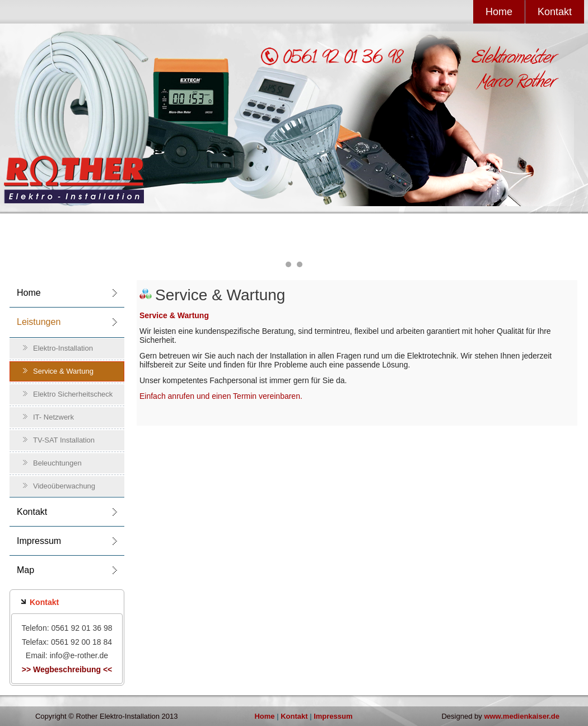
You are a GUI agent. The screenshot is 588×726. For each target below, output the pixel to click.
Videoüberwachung (64, 486)
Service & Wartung (63, 371)
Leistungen (39, 322)
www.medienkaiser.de (522, 716)
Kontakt (555, 12)
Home (499, 12)
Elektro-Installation (63, 348)
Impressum (39, 541)
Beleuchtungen (57, 463)
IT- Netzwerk (53, 417)
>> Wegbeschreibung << (67, 669)
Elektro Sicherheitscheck (73, 394)
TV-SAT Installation (64, 440)
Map (25, 570)
